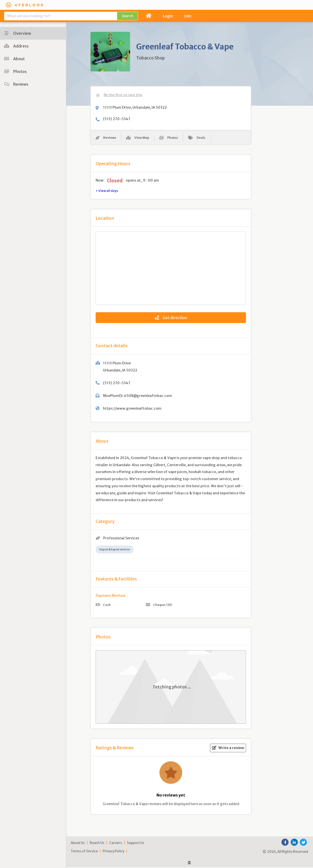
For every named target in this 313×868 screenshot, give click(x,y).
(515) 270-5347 (117, 119)
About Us (78, 844)
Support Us (136, 844)
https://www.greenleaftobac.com (132, 409)
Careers (116, 844)
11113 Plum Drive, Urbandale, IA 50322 (135, 107)
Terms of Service (84, 852)
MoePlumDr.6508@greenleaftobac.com (137, 396)
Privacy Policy (113, 852)
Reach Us (97, 844)
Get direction (171, 318)
